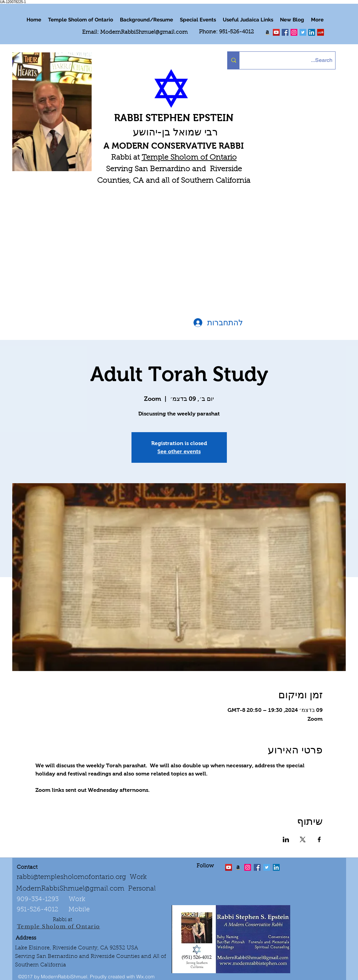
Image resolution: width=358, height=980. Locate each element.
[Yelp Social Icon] (321, 32)
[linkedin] (294, 32)
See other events (179, 451)
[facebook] (285, 32)
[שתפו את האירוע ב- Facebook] (319, 839)
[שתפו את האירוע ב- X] (303, 839)
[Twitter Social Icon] (303, 32)
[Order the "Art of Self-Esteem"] (238, 867)
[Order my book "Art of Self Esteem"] (267, 32)
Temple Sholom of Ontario (189, 158)
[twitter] (276, 32)
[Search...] (293, 60)
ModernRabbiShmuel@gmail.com (144, 32)
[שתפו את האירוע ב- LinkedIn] (286, 839)
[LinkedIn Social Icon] (312, 32)
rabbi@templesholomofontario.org (71, 877)
